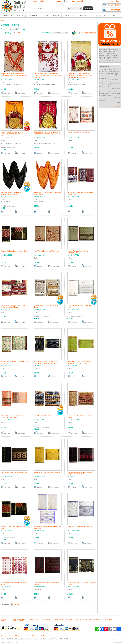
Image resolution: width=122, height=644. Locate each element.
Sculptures (32, 15)
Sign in (118, 1)
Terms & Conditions (79, 1)
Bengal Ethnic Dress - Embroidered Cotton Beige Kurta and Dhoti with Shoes (14, 75)
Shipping (18, 636)
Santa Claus (69, 619)
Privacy (3, 636)
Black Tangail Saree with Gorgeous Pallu (14, 472)
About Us (35, 636)
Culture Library (46, 1)
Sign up (110, 1)
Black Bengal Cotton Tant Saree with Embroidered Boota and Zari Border (46, 362)
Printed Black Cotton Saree (43, 416)
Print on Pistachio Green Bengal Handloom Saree (78, 252)
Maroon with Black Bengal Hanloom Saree (14, 251)
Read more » (116, 106)
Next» (18, 605)
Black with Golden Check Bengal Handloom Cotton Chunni (11, 193)
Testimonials (58, 1)
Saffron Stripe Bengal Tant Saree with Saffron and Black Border (13, 417)
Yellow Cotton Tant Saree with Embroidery (48, 472)
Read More (113, 61)
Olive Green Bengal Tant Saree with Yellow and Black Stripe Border (79, 362)
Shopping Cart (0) (114, 5)
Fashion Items (70, 15)
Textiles (45, 15)
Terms (11, 636)
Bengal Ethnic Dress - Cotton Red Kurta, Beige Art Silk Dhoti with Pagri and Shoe (47, 133)
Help (67, 1)
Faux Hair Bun (46, 619)
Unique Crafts (86, 15)
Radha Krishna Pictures (19, 619)
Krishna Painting (94, 619)
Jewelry (56, 15)
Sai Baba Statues (34, 619)
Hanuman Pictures (81, 619)
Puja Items (101, 15)
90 (23, 33)
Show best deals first (88, 33)
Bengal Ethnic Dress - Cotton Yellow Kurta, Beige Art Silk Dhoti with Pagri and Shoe (14, 134)
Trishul (104, 619)
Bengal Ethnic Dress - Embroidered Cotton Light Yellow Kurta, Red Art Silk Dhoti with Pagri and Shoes (80, 76)
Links (43, 636)
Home (35, 1)
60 (19, 33)
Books (112, 15)
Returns (27, 636)
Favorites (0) (116, 10)
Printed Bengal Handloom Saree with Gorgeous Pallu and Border (13, 306)
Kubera (21, 621)
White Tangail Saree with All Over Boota (80, 526)
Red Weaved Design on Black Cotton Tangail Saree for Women (80, 473)
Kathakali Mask (58, 619)
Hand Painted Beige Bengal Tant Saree (47, 251)
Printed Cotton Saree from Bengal (78, 132)
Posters (20, 15)
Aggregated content (4, 620)
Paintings (8, 15)
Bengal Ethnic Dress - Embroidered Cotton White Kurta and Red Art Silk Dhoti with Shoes (48, 76)
